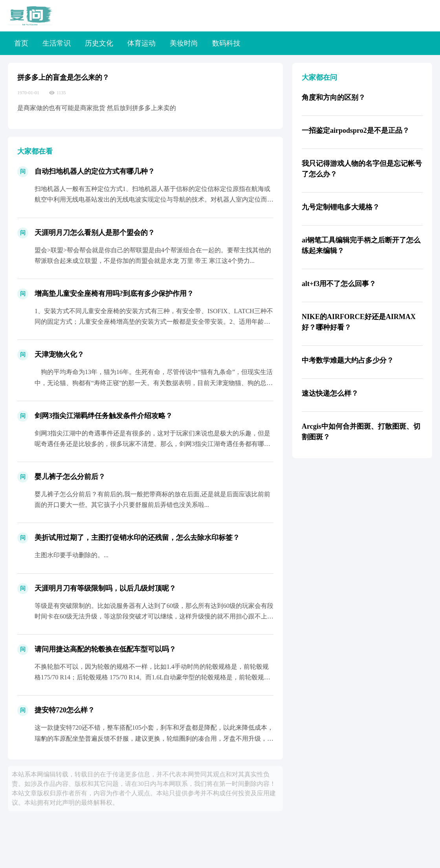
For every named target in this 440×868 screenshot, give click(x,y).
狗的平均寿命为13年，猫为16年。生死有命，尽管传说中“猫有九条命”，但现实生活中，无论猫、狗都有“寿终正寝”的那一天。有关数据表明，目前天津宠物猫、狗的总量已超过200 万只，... (154, 383)
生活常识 (57, 43)
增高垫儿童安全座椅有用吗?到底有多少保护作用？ (114, 294)
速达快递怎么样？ (330, 393)
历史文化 (99, 43)
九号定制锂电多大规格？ (341, 207)
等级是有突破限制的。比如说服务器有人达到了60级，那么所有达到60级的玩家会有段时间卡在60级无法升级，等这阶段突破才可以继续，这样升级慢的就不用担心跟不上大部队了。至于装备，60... (154, 616)
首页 (21, 43)
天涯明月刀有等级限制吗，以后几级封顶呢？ (105, 588)
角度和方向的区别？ (334, 97)
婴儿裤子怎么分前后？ (70, 477)
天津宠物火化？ (59, 354)
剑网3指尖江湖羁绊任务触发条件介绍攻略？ (104, 416)
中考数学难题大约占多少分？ (348, 360)
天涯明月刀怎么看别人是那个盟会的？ (95, 233)
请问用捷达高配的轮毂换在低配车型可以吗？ (105, 649)
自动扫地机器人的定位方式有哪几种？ (95, 171)
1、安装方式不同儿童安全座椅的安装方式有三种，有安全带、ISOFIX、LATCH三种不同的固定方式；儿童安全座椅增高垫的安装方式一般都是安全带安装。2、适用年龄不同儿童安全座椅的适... (154, 322)
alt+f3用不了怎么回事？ (339, 284)
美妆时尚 (184, 43)
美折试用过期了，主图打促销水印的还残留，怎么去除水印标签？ (137, 538)
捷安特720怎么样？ (65, 710)
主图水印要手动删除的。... (71, 555)
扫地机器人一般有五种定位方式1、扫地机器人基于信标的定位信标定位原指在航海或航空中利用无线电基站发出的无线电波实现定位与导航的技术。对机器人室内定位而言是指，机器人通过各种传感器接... (154, 199)
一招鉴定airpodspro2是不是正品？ (356, 130)
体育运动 (141, 43)
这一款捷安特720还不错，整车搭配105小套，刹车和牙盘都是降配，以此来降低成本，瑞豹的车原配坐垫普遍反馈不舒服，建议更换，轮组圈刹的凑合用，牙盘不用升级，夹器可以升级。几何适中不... (154, 738)
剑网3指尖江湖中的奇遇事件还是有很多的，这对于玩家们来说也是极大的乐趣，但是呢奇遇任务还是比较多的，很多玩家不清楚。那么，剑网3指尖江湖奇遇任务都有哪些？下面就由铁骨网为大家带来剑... (152, 444)
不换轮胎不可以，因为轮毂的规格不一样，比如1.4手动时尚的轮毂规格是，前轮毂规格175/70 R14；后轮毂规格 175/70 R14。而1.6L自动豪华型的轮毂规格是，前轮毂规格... (152, 677)
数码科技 (226, 43)
